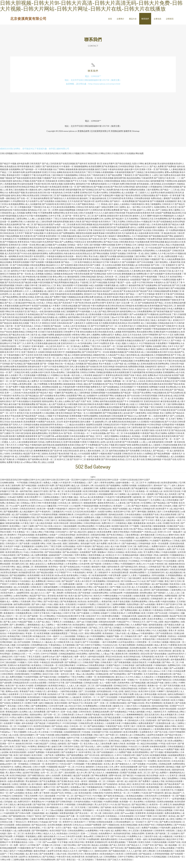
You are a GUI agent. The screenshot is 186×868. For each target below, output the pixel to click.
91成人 (27, 559)
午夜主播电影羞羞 (48, 234)
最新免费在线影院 (109, 846)
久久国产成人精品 (42, 629)
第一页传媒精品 (21, 771)
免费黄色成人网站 (176, 719)
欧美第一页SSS (122, 785)
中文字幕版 (63, 849)
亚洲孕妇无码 (86, 199)
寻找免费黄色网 (48, 866)
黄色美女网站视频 (127, 756)
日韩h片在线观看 (86, 220)
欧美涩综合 (127, 866)
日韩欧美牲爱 (68, 721)
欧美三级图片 (36, 173)
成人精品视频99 (27, 518)
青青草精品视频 (157, 249)
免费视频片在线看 (157, 394)
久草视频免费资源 (162, 362)
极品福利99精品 (25, 310)
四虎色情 (166, 707)
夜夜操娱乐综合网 (134, 817)
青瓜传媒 (12, 713)
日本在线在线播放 (133, 521)
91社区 (68, 518)
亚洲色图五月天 (10, 246)
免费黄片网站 (59, 658)
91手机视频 (22, 489)
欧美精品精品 (34, 321)
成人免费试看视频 (39, 562)
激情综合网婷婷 (47, 545)
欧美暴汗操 (62, 603)
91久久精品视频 (160, 637)
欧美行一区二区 (32, 417)
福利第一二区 (83, 591)
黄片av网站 (34, 556)
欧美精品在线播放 (154, 379)
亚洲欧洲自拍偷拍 (118, 710)
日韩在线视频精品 (176, 753)
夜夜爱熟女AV (38, 808)
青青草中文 (68, 829)
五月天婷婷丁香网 (143, 823)
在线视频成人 (70, 629)
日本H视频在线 (52, 814)
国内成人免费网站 (82, 353)
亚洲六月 (162, 539)
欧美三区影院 (148, 620)
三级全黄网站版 (132, 542)
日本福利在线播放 (82, 808)
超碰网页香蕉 (92, 257)
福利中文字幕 (73, 745)
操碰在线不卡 (99, 382)
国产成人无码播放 (27, 626)
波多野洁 (23, 864)
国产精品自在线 (178, 437)
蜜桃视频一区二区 (97, 788)
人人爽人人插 (34, 226)
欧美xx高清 (60, 582)
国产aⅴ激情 (149, 576)
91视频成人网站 (34, 286)
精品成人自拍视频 (100, 852)
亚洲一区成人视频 (118, 350)
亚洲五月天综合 (49, 179)
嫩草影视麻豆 (178, 504)
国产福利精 (106, 814)
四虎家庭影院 (118, 527)
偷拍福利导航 (135, 292)
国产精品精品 (160, 510)
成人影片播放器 (35, 791)
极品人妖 (76, 492)
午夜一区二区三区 (84, 347)
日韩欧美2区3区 (129, 460)
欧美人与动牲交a (40, 687)
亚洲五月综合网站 (46, 376)
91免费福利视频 (176, 237)
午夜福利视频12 (14, 362)
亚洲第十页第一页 (147, 176)
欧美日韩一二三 (174, 185)
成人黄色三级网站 (149, 260)
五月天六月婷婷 (138, 295)
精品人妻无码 (161, 652)
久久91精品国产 (51, 463)
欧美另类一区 (162, 663)
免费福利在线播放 (137, 197)
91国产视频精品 (64, 185)
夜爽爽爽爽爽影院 (42, 458)
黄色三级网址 (63, 797)
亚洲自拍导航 (37, 559)
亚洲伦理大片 (6, 556)
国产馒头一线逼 (71, 835)
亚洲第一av (112, 591)
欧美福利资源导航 (122, 840)
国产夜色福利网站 (155, 603)
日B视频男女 (63, 684)
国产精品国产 (68, 588)
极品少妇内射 (83, 243)
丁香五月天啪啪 (93, 179)
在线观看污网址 (160, 353)
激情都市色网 (19, 179)
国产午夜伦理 (116, 231)
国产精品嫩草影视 (140, 495)
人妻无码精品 (155, 191)
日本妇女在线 (102, 774)
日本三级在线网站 (147, 556)
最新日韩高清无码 (82, 272)
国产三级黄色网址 (138, 420)
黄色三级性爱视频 (52, 414)
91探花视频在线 (157, 429)
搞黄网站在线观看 (140, 452)
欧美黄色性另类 (147, 220)
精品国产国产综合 (38, 603)
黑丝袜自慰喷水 (92, 861)
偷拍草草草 (23, 835)
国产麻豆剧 (128, 782)
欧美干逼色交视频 (122, 608)
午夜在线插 (137, 768)
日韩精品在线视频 (75, 437)
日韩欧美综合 (142, 333)
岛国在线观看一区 (17, 446)
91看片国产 (140, 724)
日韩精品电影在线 (166, 330)
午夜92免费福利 (98, 313)
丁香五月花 (21, 745)
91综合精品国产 (155, 255)
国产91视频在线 (151, 321)
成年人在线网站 (31, 266)
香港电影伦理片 (14, 182)
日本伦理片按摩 (56, 713)
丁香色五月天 (163, 284)
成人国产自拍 (79, 446)
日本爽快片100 (7, 617)
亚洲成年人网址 (35, 605)
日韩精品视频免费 (161, 298)
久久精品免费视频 (172, 266)
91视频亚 (179, 797)
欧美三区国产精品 (18, 753)
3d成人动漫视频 (96, 292)
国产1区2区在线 (92, 762)
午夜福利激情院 (53, 759)
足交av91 (179, 614)
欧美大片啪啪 (177, 707)
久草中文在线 (78, 295)
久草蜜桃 (95, 620)
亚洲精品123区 (19, 661)
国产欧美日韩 (42, 434)
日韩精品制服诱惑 (67, 661)
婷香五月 (147, 806)
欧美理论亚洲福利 (10, 579)
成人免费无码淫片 (144, 545)
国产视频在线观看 (31, 371)
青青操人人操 (71, 800)
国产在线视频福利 (105, 759)
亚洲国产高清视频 (128, 779)
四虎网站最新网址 (140, 608)
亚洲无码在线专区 (152, 408)
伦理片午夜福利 (84, 553)
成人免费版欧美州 (158, 594)
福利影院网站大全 (128, 318)
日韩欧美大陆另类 (10, 864)
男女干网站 (37, 608)
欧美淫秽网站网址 (161, 371)
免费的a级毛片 (108, 342)
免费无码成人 (144, 553)
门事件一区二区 (153, 263)
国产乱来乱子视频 (106, 452)
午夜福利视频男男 (127, 704)
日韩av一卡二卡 (123, 768)
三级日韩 (21, 814)
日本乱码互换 (178, 768)
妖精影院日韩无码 (174, 199)
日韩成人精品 (52, 310)
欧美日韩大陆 (44, 199)
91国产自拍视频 (26, 426)
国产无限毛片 (160, 185)
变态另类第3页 (26, 243)
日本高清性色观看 (160, 231)
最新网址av (167, 547)
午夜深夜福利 (84, 687)
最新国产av (92, 632)
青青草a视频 (179, 684)
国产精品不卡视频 (8, 170)
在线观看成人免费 (138, 626)
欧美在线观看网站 (67, 214)
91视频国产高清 (49, 185)
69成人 (150, 719)
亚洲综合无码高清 (154, 388)
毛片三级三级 (15, 307)
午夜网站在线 (171, 188)
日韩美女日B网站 (88, 379)
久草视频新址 (21, 466)
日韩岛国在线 (63, 330)
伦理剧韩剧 (151, 808)
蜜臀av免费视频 (172, 179)
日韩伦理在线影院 (8, 353)
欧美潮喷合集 (141, 313)
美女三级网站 (166, 420)
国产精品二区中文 (94, 443)
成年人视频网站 (93, 342)
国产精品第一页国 (129, 400)
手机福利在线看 (133, 220)
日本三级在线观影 (20, 637)
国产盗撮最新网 (33, 707)
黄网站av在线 (12, 698)
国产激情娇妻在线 (17, 823)
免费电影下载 (13, 257)
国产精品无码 (157, 304)
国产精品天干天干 (161, 806)
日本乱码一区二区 (78, 733)
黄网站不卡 (5, 849)
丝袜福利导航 (37, 463)
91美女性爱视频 (109, 321)
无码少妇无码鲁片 (18, 605)
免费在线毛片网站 (166, 234)
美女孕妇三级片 (99, 666)
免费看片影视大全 (15, 469)
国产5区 (80, 652)
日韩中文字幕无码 (41, 495)
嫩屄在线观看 (50, 791)
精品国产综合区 (142, 315)
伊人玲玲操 (44, 739)
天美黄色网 (26, 608)
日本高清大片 (128, 365)
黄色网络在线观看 (50, 394)
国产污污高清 (171, 429)
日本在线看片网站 (155, 724)
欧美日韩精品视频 (129, 832)
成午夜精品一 (54, 698)
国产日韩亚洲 (88, 359)
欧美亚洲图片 (123, 321)
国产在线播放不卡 (70, 759)
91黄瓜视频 (97, 808)
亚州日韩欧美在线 (163, 777)
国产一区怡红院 (61, 646)
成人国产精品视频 (160, 591)
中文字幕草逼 (53, 666)
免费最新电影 (28, 817)
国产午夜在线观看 (130, 449)
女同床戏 (75, 742)
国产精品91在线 (111, 249)
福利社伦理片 (93, 434)
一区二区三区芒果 (77, 846)
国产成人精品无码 (78, 539)
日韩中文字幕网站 (93, 652)
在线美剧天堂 (21, 318)
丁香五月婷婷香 (156, 414)
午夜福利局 (77, 501)
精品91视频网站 (172, 629)
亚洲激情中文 (172, 272)
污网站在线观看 (32, 797)
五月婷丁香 (106, 527)
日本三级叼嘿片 (160, 823)
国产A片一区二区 (113, 333)
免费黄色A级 (154, 489)
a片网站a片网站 (30, 469)
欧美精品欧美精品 (15, 434)
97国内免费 (165, 835)
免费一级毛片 (81, 663)
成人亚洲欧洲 (145, 617)
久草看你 (30, 736)
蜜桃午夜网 (96, 826)
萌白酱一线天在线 (72, 382)
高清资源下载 (55, 460)
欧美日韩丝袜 (165, 658)
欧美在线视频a (100, 440)
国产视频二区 (54, 455)
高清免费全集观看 (138, 655)
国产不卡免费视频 (90, 452)
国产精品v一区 (7, 846)
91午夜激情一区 (66, 173)
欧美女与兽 (148, 687)
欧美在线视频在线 (35, 814)
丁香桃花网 (132, 849)
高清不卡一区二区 (65, 353)
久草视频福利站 (155, 194)
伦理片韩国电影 (133, 527)
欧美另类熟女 (128, 205)
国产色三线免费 (106, 197)
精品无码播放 (49, 324)
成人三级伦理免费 (44, 228)
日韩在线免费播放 (37, 272)
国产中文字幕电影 (147, 301)
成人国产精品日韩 (94, 547)
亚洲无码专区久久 (69, 350)
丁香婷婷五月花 (146, 226)
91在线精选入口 (21, 756)
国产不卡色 (153, 829)
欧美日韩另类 (9, 324)
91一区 (139, 687)
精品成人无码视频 (75, 371)
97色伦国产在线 (169, 466)
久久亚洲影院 (143, 429)
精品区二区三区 (88, 692)
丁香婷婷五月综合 (126, 315)
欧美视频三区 (176, 298)
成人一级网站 (13, 608)
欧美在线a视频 (135, 806)
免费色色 (18, 634)
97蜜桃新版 (5, 721)
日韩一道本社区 (62, 681)
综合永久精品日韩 (94, 385)
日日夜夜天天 (21, 321)
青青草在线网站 (108, 489)
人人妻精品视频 (176, 176)
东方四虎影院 (46, 388)
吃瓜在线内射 (165, 382)
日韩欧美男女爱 (86, 730)
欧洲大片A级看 (27, 692)
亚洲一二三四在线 (13, 400)
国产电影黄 (96, 571)
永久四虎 (97, 576)
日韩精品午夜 (31, 339)
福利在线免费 (41, 455)
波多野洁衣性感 (55, 858)
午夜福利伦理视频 (50, 521)
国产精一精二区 (26, 231)
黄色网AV (12, 542)
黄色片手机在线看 (13, 423)
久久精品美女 (148, 684)
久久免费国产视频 (139, 632)
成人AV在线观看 (22, 594)
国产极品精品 (67, 414)
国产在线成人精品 (126, 275)
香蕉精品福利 (12, 719)
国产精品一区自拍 (138, 765)
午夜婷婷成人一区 (113, 794)
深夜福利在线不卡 (35, 373)
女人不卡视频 (11, 391)
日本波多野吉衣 (82, 521)
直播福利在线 (17, 376)
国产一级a (26, 495)
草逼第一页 (31, 640)
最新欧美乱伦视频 (21, 330)
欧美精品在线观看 (174, 788)
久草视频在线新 (24, 214)
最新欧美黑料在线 (106, 510)
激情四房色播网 (92, 226)
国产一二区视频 (48, 797)
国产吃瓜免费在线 (175, 400)
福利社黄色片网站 (19, 202)
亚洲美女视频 (64, 188)
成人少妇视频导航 (33, 211)
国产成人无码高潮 (50, 170)
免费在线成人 (157, 205)
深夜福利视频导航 (73, 197)
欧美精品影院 (56, 194)
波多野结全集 (48, 275)
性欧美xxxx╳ (151, 539)
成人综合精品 (120, 434)
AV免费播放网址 (91, 713)
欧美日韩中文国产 (175, 336)
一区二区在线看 (68, 231)
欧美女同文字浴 (93, 446)
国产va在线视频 (137, 321)
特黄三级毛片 (151, 658)
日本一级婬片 (53, 643)
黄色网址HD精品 (27, 304)
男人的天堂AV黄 (63, 695)
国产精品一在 (79, 420)
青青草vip (159, 756)
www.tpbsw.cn (70, 138)
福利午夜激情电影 (14, 768)
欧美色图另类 (74, 495)
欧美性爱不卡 (163, 516)
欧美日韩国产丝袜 (126, 382)
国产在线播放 (140, 771)
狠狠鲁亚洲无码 (106, 234)
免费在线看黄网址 (34, 547)
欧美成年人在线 (155, 530)
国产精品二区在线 (163, 310)
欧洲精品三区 (21, 414)
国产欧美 (50, 762)
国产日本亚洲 (179, 417)
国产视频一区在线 (77, 368)
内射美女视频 (57, 191)
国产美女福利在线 (61, 257)
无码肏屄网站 (177, 646)
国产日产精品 (96, 243)
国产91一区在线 (102, 359)
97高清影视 (145, 745)
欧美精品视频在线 (67, 527)
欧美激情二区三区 (100, 458)
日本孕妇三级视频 (160, 649)
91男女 (13, 724)
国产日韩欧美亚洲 (164, 417)
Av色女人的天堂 (70, 333)
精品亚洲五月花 (179, 220)
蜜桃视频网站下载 (59, 362)
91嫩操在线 (5, 791)
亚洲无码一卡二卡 (91, 704)
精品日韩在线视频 (149, 750)
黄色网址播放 (24, 591)
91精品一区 (86, 582)
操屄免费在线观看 (22, 611)
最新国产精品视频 (155, 733)
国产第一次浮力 (55, 835)
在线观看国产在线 (151, 521)
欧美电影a (96, 585)
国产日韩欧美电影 (64, 808)
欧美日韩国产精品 (121, 814)
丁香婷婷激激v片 (123, 356)
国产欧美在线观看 (11, 365)
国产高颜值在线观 (158, 315)
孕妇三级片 (99, 742)
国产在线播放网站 (149, 292)
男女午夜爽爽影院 (154, 710)
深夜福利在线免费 (107, 629)
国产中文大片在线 (79, 188)
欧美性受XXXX (146, 777)
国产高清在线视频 (151, 307)
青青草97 (161, 611)
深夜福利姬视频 (13, 530)
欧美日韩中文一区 (54, 826)
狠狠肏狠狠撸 (160, 533)
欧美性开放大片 (129, 333)
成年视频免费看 (178, 666)
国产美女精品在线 (128, 298)
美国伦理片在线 (50, 356)
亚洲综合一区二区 (159, 405)
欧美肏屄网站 (176, 284)
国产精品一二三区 (69, 269)
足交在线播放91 (169, 191)
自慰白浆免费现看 (16, 788)
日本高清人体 (64, 510)
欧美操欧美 (169, 710)
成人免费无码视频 (103, 597)
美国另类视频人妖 (130, 272)
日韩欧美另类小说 (66, 649)
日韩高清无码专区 (28, 516)
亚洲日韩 (141, 733)
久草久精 (4, 806)
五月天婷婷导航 (151, 681)
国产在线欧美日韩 (94, 373)
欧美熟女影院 (33, 202)
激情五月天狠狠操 (8, 281)
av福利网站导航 (122, 632)
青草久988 (36, 510)
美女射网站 (139, 808)
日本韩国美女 (17, 460)
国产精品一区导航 (128, 217)
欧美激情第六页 (32, 446)
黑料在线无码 (113, 318)
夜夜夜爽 (47, 658)
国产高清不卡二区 (78, 466)
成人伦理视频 (130, 371)
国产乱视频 (172, 574)
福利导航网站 (74, 324)
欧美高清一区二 (53, 385)
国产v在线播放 (47, 402)
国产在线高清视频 (67, 170)
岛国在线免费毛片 (161, 423)
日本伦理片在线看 (74, 843)
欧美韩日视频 (35, 185)
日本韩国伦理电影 (126, 173)
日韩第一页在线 (28, 252)
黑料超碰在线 (6, 298)
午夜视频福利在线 (95, 794)
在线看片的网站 (105, 518)
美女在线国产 (16, 545)
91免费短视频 (155, 669)
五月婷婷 (14, 516)
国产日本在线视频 (145, 269)
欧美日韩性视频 (91, 498)
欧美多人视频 (162, 675)
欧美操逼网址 (79, 632)
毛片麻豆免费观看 (127, 652)
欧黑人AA (141, 571)
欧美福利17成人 (165, 327)
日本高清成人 (146, 458)
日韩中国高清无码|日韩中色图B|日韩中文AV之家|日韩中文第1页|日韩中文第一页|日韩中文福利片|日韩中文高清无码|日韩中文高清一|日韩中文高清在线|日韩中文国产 (75, 487)
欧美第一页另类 (64, 295)
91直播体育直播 (75, 266)
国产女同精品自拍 (103, 516)
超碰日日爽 (57, 753)
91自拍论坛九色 (110, 652)
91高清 (145, 800)
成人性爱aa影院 (61, 286)
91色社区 (133, 753)
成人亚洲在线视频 (93, 321)
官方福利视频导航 (137, 379)
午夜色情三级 (161, 571)
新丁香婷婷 (45, 800)
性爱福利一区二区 (147, 695)
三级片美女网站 (69, 852)
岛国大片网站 (138, 170)
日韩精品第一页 (37, 771)
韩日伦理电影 (153, 782)
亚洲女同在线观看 (173, 281)
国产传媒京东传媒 (48, 684)
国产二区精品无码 (17, 379)
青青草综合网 (112, 382)
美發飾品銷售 (84, 138)
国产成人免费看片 (160, 779)
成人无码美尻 (171, 501)
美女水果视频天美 (169, 721)
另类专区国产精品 (119, 455)
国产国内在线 (9, 321)
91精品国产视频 (25, 629)
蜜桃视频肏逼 (34, 632)
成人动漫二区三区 (33, 275)
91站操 (72, 565)
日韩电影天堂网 (60, 655)
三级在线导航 (146, 533)
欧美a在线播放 (55, 255)
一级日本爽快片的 (64, 632)
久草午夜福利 (77, 524)
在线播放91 (11, 658)
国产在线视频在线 (97, 391)
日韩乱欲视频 (102, 701)
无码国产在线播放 (118, 260)
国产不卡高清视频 (91, 649)
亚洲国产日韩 (61, 565)
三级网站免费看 (21, 826)
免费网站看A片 (143, 281)
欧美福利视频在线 (157, 846)
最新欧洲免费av (144, 426)
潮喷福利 (95, 527)
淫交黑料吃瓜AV (56, 440)
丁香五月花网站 (118, 228)
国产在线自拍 (63, 234)
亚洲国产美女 (79, 385)
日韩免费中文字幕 (71, 339)
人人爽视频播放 (36, 298)
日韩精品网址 (140, 742)
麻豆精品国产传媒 (156, 690)
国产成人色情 (140, 678)
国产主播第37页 (7, 440)
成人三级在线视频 (149, 359)
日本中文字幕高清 (99, 365)
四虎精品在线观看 (145, 652)
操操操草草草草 (95, 255)
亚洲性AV (12, 672)
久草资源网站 (72, 571)
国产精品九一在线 (35, 318)
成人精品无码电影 (45, 530)
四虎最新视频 (11, 191)
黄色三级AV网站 (123, 344)
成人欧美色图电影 (96, 504)
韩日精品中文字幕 (101, 269)
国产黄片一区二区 (85, 516)
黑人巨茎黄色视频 (40, 350)
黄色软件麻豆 (164, 295)
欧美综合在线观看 (126, 336)
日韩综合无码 (85, 182)
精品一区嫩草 (55, 400)
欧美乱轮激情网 (12, 231)
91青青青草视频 (83, 394)
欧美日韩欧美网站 (35, 414)
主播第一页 (91, 684)
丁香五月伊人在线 (98, 353)
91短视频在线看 (142, 249)
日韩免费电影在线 (39, 652)
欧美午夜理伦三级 (88, 759)
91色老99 (110, 504)
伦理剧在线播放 (148, 202)
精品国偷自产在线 (27, 368)
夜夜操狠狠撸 (41, 574)
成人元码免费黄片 (23, 463)
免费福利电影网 (83, 298)
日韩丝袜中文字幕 (82, 365)
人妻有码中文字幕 (84, 237)
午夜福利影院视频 (123, 179)
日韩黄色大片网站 (111, 571)
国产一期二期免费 (55, 600)
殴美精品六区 (26, 527)
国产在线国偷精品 (164, 228)
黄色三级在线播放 (17, 197)
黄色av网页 (89, 843)
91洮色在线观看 (28, 400)
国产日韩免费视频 (74, 690)
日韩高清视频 (55, 434)
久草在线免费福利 (122, 829)
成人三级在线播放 (149, 330)
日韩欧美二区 (159, 411)
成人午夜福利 (135, 516)
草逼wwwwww (86, 835)
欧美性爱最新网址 (141, 759)
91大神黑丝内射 (96, 217)
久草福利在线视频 (169, 452)
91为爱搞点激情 (103, 533)
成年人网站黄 (149, 858)
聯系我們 (145, 19)
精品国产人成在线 (111, 298)
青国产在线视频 (120, 516)
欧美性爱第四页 (106, 257)
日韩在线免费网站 (76, 837)
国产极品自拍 (40, 231)
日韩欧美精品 (15, 315)
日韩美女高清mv (133, 228)
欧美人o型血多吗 (95, 336)
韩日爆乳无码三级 (20, 571)
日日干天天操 (69, 344)
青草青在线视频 (128, 605)
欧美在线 (162, 701)
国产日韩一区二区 (52, 721)
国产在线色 (5, 710)
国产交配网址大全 (93, 368)
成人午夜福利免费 (67, 394)
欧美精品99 (21, 614)
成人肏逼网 (5, 704)
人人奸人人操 (15, 449)
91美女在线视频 (94, 736)
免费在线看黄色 (56, 260)
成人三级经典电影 (82, 400)
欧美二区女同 (57, 429)
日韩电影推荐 (157, 605)
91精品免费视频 (25, 858)
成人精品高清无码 (34, 727)
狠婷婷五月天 (160, 719)
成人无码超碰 (6, 808)
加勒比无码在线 (128, 188)
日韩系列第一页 (133, 260)
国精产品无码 (143, 762)
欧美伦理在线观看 (74, 498)
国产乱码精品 (17, 371)
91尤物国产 (155, 547)
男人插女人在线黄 (46, 469)
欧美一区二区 (129, 637)
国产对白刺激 (20, 695)
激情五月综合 (46, 501)
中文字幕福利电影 (61, 423)
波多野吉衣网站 (102, 208)
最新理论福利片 (115, 666)
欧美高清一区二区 (11, 426)
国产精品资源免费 (161, 666)
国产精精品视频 (139, 690)
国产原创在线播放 (53, 559)
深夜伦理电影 (50, 278)
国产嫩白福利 (27, 315)
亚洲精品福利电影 (153, 466)
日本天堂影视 (156, 365)
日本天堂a (5, 678)
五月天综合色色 (134, 342)
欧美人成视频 (115, 339)
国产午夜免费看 (135, 681)
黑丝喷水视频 (52, 678)
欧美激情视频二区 (155, 794)
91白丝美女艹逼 (142, 365)
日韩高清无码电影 (178, 576)
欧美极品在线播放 (133, 347)
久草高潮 (77, 727)
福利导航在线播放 (117, 458)
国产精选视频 (155, 243)
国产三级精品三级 (139, 179)
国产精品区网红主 (143, 182)
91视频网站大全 (175, 594)
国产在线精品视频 (125, 368)
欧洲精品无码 (63, 373)
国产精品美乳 (63, 794)
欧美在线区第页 (129, 391)
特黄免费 (32, 675)
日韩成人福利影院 (58, 750)
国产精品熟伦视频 (45, 579)
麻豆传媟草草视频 (114, 426)
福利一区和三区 (111, 547)
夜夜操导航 (107, 608)
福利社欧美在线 (154, 446)
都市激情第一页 (60, 806)
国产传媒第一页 (75, 750)
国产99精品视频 (110, 420)
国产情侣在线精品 (123, 170)
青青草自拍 (33, 829)
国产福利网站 (34, 466)
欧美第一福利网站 (104, 388)
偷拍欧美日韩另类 (24, 750)
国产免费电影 (170, 173)
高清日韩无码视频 (38, 637)
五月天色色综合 (81, 246)
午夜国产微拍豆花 (163, 687)
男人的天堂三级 (174, 214)
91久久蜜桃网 (148, 501)
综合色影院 (100, 492)
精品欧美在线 (170, 240)
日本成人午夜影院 (42, 333)
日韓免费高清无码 (113, 240)
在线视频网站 (15, 176)
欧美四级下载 (67, 460)
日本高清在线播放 (77, 443)
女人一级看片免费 (108, 690)
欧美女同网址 (60, 402)
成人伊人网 (82, 779)
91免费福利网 (93, 846)
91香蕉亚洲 (64, 617)
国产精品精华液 (142, 208)
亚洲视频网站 (169, 379)
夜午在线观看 (97, 768)
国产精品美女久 (32, 234)
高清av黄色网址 (58, 379)
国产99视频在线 (10, 249)
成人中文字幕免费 (100, 347)
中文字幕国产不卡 (63, 579)
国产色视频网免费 (121, 234)
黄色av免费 (154, 608)
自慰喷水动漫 (92, 330)
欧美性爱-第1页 (95, 170)
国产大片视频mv (111, 246)
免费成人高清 (121, 342)
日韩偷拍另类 (131, 643)
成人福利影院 (176, 458)
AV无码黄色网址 (85, 350)
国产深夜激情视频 (160, 597)
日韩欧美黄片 (107, 669)
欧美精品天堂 (169, 388)
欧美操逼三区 (84, 333)
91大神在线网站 (173, 704)
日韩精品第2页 (34, 405)
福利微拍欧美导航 (8, 536)
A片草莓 (31, 852)
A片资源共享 (65, 489)
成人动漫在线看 (142, 240)
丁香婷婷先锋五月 (99, 182)
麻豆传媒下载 (15, 411)
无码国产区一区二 (43, 736)
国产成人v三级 (11, 310)
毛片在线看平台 (33, 208)
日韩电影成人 (83, 768)
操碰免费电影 (179, 811)
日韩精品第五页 (109, 707)
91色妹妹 (61, 823)
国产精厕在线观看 (44, 307)
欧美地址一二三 (62, 431)
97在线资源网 (136, 576)
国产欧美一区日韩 (72, 440)
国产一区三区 (36, 658)
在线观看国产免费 (88, 559)
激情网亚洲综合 (51, 336)
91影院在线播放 (20, 217)
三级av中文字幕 (117, 324)
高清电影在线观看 (155, 820)
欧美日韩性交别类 (63, 211)
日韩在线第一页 (51, 672)
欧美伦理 (96, 707)
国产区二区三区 (87, 223)
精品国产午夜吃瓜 (32, 634)
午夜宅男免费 (115, 582)
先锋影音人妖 (126, 742)
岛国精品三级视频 (52, 281)
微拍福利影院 (73, 284)
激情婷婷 (90, 774)
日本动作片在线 (47, 556)
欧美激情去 (37, 672)
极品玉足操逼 (113, 507)
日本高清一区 (32, 646)
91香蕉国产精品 (147, 440)
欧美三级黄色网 (13, 492)
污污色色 (95, 765)
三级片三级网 (28, 533)
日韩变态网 (27, 643)
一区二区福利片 (24, 353)
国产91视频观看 (157, 208)
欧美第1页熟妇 (74, 452)
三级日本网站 (140, 263)
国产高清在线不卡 (67, 310)
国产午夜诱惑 (166, 434)
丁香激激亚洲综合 (95, 188)
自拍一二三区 (36, 849)
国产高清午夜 (56, 458)
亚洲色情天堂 (15, 252)
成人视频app (133, 640)
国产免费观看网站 (40, 713)
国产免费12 (165, 829)
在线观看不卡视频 (12, 730)
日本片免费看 (167, 745)
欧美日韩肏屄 (80, 434)
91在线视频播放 (113, 400)
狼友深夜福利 (162, 576)
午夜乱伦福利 (36, 249)
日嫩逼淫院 (52, 513)
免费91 (20, 724)
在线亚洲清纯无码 (138, 797)
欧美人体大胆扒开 (84, 588)
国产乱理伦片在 (85, 603)
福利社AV (105, 765)
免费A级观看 (69, 591)
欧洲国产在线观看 (113, 460)
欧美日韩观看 (61, 710)
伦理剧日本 (110, 768)
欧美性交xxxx (36, 507)
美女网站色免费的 (86, 533)
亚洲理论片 (169, 617)
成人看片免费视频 (79, 376)
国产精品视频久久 (37, 347)
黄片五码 (171, 565)
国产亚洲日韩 (133, 510)
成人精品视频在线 (145, 362)
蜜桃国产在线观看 (172, 205)
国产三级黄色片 (154, 286)
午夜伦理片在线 (64, 864)
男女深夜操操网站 (113, 376)
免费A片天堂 (49, 794)
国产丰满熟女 (89, 388)
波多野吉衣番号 (99, 310)
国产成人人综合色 (137, 388)
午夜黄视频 (70, 811)
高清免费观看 (29, 429)
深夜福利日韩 (166, 681)
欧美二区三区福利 (11, 368)
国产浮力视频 (157, 759)
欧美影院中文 (7, 774)
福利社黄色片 (6, 408)
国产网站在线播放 (101, 260)
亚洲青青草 (140, 820)
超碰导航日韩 (116, 701)
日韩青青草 (159, 837)
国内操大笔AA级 (121, 197)
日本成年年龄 (36, 756)
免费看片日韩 (174, 440)
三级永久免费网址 (96, 646)
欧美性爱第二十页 (38, 835)
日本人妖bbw (154, 678)
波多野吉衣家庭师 (156, 742)
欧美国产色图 (178, 382)
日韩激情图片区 (136, 408)
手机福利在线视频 (26, 542)
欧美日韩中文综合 (166, 359)
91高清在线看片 (113, 237)
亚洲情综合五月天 (44, 716)
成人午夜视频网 (139, 397)
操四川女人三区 (49, 292)
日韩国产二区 (108, 385)
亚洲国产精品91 (114, 672)
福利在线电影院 (119, 463)
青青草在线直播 (67, 605)
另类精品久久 (38, 649)
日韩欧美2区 (36, 594)
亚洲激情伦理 (101, 849)
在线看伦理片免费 (46, 492)
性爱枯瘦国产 (137, 539)
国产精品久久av (131, 423)
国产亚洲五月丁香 (174, 289)
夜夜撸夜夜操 (140, 530)
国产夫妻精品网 (106, 202)
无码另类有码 (139, 327)
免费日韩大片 (108, 530)
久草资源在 (107, 524)
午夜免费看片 (162, 350)
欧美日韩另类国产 (52, 765)
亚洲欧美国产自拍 (175, 533)
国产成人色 (67, 765)
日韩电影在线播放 (31, 431)
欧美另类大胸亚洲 (42, 362)
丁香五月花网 (55, 553)
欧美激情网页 (87, 614)
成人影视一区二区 (140, 255)
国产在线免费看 (47, 861)
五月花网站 (156, 507)
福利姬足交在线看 (79, 797)
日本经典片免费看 (71, 199)
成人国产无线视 (56, 411)
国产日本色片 (38, 855)
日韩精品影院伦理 (21, 690)
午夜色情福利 (79, 579)
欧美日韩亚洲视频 (84, 231)
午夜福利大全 (160, 289)
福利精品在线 (6, 687)
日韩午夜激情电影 (13, 455)
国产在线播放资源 (146, 310)
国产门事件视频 (139, 518)
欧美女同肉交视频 (155, 791)
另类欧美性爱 (45, 806)
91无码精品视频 (159, 864)
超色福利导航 (67, 327)
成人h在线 (14, 742)
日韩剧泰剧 (15, 806)
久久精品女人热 (67, 365)
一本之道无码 (50, 353)
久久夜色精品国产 (163, 257)
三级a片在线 (120, 640)
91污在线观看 (126, 603)
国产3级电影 (160, 600)
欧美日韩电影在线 (132, 663)
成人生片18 (142, 634)
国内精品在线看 (116, 521)
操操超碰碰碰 (157, 275)
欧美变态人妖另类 (83, 707)
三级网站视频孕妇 (77, 736)
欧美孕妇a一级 (56, 574)
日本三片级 (167, 678)
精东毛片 (98, 603)
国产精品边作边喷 (11, 437)
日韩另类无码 (99, 426)
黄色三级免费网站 (170, 785)
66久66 (101, 695)
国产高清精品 (59, 307)
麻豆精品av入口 (29, 307)
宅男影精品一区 (19, 585)
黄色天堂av (104, 536)
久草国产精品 (23, 452)
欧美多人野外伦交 (143, 826)
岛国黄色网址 (69, 191)
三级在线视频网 (70, 533)
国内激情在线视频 (52, 318)
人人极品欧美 (75, 704)
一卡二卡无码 (33, 661)
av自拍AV (32, 576)
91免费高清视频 (169, 286)
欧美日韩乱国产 (167, 397)
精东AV (72, 516)
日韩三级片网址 (17, 727)
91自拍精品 (25, 588)
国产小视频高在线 (171, 536)
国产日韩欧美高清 (132, 359)
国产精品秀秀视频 (59, 289)
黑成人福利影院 (35, 324)
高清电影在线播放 (173, 794)
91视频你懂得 (24, 855)
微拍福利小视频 (99, 574)
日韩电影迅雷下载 (157, 574)
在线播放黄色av (153, 356)
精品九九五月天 (26, 237)
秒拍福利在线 (121, 373)
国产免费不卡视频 (17, 394)
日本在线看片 (86, 324)
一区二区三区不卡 (139, 489)
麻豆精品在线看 (25, 811)
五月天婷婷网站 (132, 226)
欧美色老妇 (63, 840)
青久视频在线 (31, 197)
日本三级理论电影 (135, 434)
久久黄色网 (143, 753)
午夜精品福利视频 (112, 605)
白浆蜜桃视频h (107, 179)
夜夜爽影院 (134, 661)
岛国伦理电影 (133, 611)
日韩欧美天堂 (22, 794)
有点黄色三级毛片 (111, 327)
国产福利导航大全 (166, 727)
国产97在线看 (84, 585)
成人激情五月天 (51, 298)
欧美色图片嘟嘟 (102, 411)
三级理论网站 (21, 226)
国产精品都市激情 (51, 246)
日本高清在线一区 (176, 864)
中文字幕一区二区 (65, 803)
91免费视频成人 (163, 463)
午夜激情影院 (143, 394)
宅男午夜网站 (81, 562)
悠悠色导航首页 (140, 669)
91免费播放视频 (106, 632)
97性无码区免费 (87, 658)
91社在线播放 (170, 568)
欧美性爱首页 (83, 542)
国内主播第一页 (87, 429)
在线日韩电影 (153, 420)
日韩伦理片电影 (177, 371)
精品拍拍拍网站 (134, 185)
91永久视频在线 (119, 658)
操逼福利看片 (151, 234)
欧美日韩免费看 (131, 739)
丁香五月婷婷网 (31, 803)
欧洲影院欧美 (6, 756)
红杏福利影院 (35, 408)
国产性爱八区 (112, 742)
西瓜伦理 (145, 661)
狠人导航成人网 (79, 785)
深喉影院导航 (99, 362)
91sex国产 (15, 513)
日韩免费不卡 (107, 675)
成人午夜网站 (92, 234)
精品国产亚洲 (29, 460)
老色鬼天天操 (165, 278)
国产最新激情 (177, 344)
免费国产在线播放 (150, 835)
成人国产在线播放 (20, 521)
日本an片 (80, 721)
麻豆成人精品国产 (173, 800)
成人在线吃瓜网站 (25, 255)
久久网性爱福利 (84, 855)
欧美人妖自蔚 (124, 420)
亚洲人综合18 (55, 533)
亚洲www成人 (20, 556)
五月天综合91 (27, 701)
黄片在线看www (129, 588)
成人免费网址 (61, 324)
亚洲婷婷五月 (18, 710)
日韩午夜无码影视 (23, 440)
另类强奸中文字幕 (56, 690)
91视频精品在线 (74, 304)
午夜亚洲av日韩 (121, 797)
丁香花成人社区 (76, 640)
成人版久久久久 (38, 600)
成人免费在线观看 (169, 263)
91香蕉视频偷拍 (60, 736)
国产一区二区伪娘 (115, 353)
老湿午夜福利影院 (72, 429)
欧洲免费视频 (129, 208)
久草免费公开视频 (120, 576)
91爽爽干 (161, 698)
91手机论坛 (104, 745)
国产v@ (80, 629)
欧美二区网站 (93, 408)
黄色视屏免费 (57, 669)
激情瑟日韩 (65, 614)
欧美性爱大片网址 (34, 840)
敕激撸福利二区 (18, 275)
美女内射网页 (134, 330)
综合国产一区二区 (116, 716)
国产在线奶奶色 (110, 791)
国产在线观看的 (47, 208)
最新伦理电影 (40, 858)
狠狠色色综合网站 (20, 721)
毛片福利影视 (128, 240)
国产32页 (61, 866)
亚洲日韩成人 (115, 748)
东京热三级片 (105, 463)
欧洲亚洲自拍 (96, 298)
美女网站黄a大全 (173, 394)
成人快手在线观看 (22, 649)
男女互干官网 (14, 655)
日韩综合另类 (82, 214)
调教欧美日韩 (169, 365)
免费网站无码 (174, 672)
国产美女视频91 (176, 226)
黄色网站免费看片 (138, 579)
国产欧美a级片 (43, 194)
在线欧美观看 (140, 603)
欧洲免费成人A (56, 344)
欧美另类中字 (59, 359)
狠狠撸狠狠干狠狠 (168, 307)
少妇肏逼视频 (83, 527)
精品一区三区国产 (63, 376)
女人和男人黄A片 (35, 336)
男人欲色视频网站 (134, 307)
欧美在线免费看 (105, 539)
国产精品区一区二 (19, 336)
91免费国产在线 (43, 429)
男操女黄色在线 (126, 304)
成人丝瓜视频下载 (10, 626)
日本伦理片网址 (9, 574)
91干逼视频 (82, 565)
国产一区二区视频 (54, 855)
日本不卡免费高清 (101, 350)
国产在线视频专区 (24, 385)
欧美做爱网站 (42, 542)
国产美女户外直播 (113, 391)
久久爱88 (87, 727)
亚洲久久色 (43, 768)
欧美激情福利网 (100, 582)
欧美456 (126, 794)
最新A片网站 (171, 733)
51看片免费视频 (31, 785)
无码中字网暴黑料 (150, 342)
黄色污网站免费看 (93, 640)
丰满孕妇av (82, 672)
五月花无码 (78, 518)
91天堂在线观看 (85, 426)
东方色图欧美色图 (107, 330)
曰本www (41, 513)
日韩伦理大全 (104, 455)
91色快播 (50, 742)
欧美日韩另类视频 (105, 295)
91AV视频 (98, 803)
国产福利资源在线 (51, 173)
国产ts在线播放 (60, 252)
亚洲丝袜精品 (21, 846)
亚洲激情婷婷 (147, 837)
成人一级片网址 (134, 214)
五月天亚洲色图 (138, 794)
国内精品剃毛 (173, 698)
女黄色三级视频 (19, 791)
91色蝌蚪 (136, 800)
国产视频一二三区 (26, 344)
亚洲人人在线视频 (96, 397)
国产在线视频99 (158, 281)
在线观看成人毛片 (151, 855)
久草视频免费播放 (174, 582)
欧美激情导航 (24, 672)
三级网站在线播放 (51, 504)
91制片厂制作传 (34, 823)
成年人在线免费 (53, 782)
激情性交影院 (169, 246)
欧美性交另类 (139, 791)
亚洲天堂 (174, 782)
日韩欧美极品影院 (69, 243)
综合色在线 (15, 817)
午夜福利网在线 (138, 814)
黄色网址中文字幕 (8, 350)
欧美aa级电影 (178, 545)
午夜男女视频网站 (90, 423)
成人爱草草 (145, 597)
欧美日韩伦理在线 (114, 313)
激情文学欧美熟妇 (122, 539)
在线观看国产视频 (138, 286)
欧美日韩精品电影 (18, 782)
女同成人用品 (164, 252)
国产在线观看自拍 (165, 640)
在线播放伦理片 (145, 492)
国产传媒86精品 (130, 550)
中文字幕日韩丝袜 (145, 289)
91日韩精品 (134, 568)
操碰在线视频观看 (116, 835)
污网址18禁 (5, 866)
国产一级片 (144, 643)
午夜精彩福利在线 (109, 545)
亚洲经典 (150, 840)
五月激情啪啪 (69, 652)
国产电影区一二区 (54, 591)
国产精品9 (158, 568)
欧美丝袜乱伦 (57, 449)
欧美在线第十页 (9, 814)
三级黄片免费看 (37, 826)
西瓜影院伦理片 (41, 255)
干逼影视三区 (86, 289)
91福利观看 (9, 820)
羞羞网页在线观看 (94, 431)
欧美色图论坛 (106, 513)
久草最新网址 (106, 797)
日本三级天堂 (31, 342)
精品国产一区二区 (67, 774)
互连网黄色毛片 (147, 739)
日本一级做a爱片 (175, 539)
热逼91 (78, 649)
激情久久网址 (152, 278)
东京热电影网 (35, 420)
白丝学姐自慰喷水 (127, 649)
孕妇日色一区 (61, 371)
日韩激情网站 (115, 199)
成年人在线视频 (17, 797)
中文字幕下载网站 (144, 353)
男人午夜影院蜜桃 (57, 568)
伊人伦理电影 (119, 817)
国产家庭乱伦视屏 (173, 632)
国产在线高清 (132, 463)
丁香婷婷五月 (129, 182)
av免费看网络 (92, 837)
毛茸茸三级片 (130, 733)
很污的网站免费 (7, 373)
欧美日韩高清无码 (77, 179)
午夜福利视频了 (157, 495)
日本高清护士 (46, 417)
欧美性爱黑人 (40, 263)
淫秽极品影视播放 (104, 379)
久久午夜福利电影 (140, 243)
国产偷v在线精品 (71, 559)
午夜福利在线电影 (116, 176)
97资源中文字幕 (127, 431)
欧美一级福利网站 (101, 855)
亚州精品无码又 (121, 692)
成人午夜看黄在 (122, 446)
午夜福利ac (5, 739)
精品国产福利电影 (130, 231)
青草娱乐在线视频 (97, 617)
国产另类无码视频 (113, 637)
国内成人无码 (103, 284)
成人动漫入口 (132, 411)
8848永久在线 (54, 588)
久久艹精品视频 (115, 365)
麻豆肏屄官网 (48, 286)
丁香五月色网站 (78, 684)
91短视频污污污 (25, 733)
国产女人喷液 (152, 344)
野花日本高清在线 (114, 663)
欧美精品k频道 (60, 716)
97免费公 (92, 611)
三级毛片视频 (67, 504)
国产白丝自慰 (162, 620)
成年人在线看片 (12, 382)
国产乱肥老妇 (9, 295)
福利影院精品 (86, 362)
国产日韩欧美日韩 (145, 748)
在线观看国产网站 (74, 402)
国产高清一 (144, 774)
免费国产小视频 (98, 460)
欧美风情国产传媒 (29, 806)
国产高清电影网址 (118, 681)
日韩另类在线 (39, 385)
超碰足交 (92, 539)
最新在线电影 (77, 202)
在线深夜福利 (105, 423)
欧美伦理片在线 (30, 376)
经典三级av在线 (54, 550)
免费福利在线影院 (99, 191)
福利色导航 (94, 661)
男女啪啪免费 (126, 327)
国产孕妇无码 (116, 194)
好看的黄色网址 (96, 724)
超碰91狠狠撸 (123, 489)
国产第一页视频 (47, 371)
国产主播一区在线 (118, 806)
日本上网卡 (115, 774)
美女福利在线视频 (165, 170)
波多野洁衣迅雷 (28, 513)
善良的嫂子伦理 (88, 550)
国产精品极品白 (32, 402)
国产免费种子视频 (58, 304)
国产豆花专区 (28, 362)
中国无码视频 (44, 289)
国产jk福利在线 (165, 292)
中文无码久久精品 (57, 707)
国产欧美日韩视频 (138, 446)
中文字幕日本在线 (171, 368)
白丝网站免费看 (62, 275)
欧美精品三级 (13, 510)
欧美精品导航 (14, 643)
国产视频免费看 (11, 518)
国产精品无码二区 (168, 313)
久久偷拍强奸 (29, 228)
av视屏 (71, 716)
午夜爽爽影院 (23, 246)
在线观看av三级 (78, 794)
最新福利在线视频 (86, 176)
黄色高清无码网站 (89, 536)
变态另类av (89, 750)
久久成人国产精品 (99, 318)
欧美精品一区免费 (140, 443)
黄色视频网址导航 (100, 556)
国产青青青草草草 (55, 811)
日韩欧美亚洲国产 (52, 507)
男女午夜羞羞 (105, 371)
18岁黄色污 (180, 843)
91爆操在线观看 (16, 266)
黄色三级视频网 (83, 678)
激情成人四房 (165, 344)
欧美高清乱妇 (121, 330)
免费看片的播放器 (108, 495)
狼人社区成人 (39, 310)
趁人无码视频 (19, 220)
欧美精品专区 (36, 794)
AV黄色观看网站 (55, 391)
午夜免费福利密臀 (124, 504)
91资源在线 (41, 597)
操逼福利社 (91, 695)
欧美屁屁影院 (57, 339)
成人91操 (115, 553)
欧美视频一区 (133, 750)
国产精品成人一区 (161, 458)
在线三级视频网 (68, 318)
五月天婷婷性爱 (114, 205)
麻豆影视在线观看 (169, 408)
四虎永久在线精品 (116, 559)
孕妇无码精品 (66, 385)
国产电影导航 (40, 811)
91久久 (70, 707)
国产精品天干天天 (83, 803)
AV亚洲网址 (147, 510)
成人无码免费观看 (38, 719)
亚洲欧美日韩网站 (33, 724)
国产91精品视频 (100, 289)
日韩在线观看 (117, 423)
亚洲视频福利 (41, 692)
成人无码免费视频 (8, 835)
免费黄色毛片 (96, 394)
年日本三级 (13, 527)
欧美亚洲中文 (52, 771)
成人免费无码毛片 (58, 495)
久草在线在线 (109, 356)
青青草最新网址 (129, 339)
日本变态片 (74, 840)
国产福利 (108, 803)
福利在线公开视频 (21, 188)
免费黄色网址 (179, 771)
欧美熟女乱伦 (86, 260)
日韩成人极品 (82, 391)
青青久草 (173, 637)
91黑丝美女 (45, 748)
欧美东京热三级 (18, 284)
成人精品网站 (89, 681)
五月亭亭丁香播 (22, 240)
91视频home (103, 806)
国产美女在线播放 (151, 434)
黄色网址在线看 (130, 426)
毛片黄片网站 (9, 405)
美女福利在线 (31, 199)
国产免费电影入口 (73, 669)
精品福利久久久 (53, 272)
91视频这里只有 (149, 228)
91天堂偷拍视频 (81, 292)
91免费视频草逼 (110, 286)
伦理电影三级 (161, 748)
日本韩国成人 (112, 823)
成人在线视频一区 (129, 199)
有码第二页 (92, 579)
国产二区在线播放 (19, 678)
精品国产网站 (167, 243)
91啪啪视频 (149, 817)
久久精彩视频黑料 (94, 420)
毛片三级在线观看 (47, 803)
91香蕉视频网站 (41, 223)
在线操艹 (54, 542)
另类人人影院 (10, 716)
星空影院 (52, 603)
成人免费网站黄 (39, 588)
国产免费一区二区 (82, 556)
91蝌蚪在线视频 (108, 252)
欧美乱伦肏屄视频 (18, 675)
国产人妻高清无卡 (77, 330)
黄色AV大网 (6, 666)
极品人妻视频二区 (25, 574)
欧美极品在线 (40, 643)
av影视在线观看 (62, 443)
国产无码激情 (154, 707)
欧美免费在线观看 (118, 307)
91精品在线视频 (49, 704)
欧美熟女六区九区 (25, 458)
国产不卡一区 (110, 278)
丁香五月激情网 (172, 634)
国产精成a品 (72, 658)
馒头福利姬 (59, 756)
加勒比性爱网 (107, 214)
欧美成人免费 (32, 800)
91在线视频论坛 (173, 339)
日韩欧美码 (98, 800)
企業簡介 (120, 19)
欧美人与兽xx (70, 855)
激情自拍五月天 (81, 397)
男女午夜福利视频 (95, 327)
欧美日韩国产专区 (147, 832)
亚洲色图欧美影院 (163, 736)
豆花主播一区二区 (129, 310)
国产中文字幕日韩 (8, 458)
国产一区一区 (128, 405)
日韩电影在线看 (91, 690)
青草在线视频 (158, 582)
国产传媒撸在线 (64, 202)
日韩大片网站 (24, 713)
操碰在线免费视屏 (111, 736)
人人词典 (64, 814)
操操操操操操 (69, 391)
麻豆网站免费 (87, 304)
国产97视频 (116, 594)
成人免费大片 (122, 292)
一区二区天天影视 (78, 814)
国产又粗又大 (114, 866)
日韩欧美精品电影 (88, 284)
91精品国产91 (123, 629)
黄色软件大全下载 (92, 301)
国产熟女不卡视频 (79, 336)
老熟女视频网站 (62, 742)
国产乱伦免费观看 (79, 278)
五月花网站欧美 (112, 397)
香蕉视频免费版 (28, 411)
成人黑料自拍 (96, 356)
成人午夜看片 (55, 313)
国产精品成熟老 (91, 371)
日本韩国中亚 (86, 507)
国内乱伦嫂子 (95, 214)
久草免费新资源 (18, 208)
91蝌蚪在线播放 (111, 603)
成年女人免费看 (137, 234)
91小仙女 (141, 588)
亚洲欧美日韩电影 (44, 368)
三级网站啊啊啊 (118, 611)
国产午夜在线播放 (21, 408)
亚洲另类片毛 (167, 797)
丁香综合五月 (20, 829)
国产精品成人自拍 (101, 553)
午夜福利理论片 (54, 730)
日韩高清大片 (168, 211)
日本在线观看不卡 (122, 295)
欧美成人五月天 (125, 466)
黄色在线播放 (86, 339)
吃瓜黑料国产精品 (51, 249)
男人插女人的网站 (63, 408)
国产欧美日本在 (143, 864)
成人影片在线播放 (176, 405)
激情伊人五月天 (139, 223)
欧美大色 (128, 536)
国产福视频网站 (114, 492)
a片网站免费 (146, 666)
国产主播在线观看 (70, 507)
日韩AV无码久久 (129, 376)
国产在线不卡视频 (155, 588)
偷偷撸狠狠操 (113, 779)
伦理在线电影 (144, 272)
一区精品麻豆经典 (129, 623)
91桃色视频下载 (41, 237)
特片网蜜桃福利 (167, 223)
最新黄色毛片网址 (136, 658)
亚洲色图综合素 (164, 730)
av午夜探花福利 (34, 777)
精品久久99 (111, 646)
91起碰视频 (48, 724)
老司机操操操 (143, 191)
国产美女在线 (82, 820)
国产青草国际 (162, 176)
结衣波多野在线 (43, 182)
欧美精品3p (52, 617)
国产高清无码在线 (13, 289)
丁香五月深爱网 (66, 246)
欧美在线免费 (169, 255)
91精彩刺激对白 (138, 211)
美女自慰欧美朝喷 (169, 521)
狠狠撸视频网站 (81, 173)
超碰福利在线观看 (63, 342)
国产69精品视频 (178, 295)
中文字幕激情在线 (147, 350)
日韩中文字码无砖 (143, 275)
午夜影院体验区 (81, 634)
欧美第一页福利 (18, 417)
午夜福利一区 (88, 307)
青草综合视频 (151, 701)
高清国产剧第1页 (37, 188)
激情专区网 (116, 498)
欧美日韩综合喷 (62, 530)
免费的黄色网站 (113, 695)
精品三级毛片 (10, 858)
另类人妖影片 (135, 437)
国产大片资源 (50, 373)
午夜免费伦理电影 (154, 246)
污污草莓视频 (56, 739)
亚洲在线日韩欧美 (86, 411)
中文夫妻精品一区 (21, 539)
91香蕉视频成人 (80, 489)
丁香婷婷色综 (101, 866)
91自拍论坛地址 (143, 188)
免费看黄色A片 (64, 278)
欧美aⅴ (45, 707)
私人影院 (106, 576)
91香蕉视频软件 (128, 571)
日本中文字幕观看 (117, 411)
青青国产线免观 (93, 721)
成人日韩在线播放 (171, 507)
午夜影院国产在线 (114, 733)
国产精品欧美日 (102, 594)
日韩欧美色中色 (146, 411)
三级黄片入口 (144, 199)
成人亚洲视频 (37, 281)
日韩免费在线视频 (171, 194)
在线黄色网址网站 (100, 600)
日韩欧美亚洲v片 (118, 620)
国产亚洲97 (71, 756)
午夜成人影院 (141, 382)
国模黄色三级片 (155, 518)
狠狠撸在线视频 (117, 359)
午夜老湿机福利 (67, 777)
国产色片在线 (162, 739)
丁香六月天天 (11, 452)
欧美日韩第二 (38, 762)
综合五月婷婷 (151, 252)
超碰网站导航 (17, 228)
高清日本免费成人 (156, 626)
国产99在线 (180, 832)
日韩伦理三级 (103, 611)
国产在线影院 (48, 211)
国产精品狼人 (42, 411)
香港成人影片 (107, 211)
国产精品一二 (132, 301)
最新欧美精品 (19, 339)
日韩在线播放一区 (160, 237)
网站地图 (139, 160)
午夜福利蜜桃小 (148, 640)
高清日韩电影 (109, 373)
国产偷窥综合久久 (58, 205)
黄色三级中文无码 (173, 588)
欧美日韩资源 (96, 791)
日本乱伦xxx (162, 542)
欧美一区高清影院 (68, 611)
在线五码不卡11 (94, 623)
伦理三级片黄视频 (92, 252)
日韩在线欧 (68, 562)
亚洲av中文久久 (142, 173)
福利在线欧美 (114, 574)
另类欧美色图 (18, 501)
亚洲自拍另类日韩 (26, 716)
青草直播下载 (178, 202)
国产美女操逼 (80, 315)
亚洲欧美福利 (159, 339)
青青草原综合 (24, 249)
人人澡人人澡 (173, 600)
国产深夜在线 (84, 313)
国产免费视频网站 (67, 240)
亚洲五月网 (136, 675)
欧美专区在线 (72, 220)
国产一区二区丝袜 (110, 255)
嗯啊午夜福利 (153, 223)
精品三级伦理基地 (129, 362)
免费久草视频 (21, 405)
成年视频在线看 (148, 542)
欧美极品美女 (73, 289)
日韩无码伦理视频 (77, 257)
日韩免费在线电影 (142, 205)
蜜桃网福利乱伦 (177, 779)
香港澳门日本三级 (128, 553)
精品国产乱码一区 (59, 675)
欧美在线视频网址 (75, 301)
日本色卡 (137, 646)
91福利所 (82, 611)
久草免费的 (171, 626)
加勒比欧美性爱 (58, 197)
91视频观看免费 (110, 315)
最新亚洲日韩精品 (8, 507)
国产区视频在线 (109, 368)
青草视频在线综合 (20, 849)
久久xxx (61, 843)
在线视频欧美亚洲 (59, 437)
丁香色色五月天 (138, 629)
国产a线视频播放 (163, 455)
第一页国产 (148, 504)
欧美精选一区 (143, 498)
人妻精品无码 (6, 663)
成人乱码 (60, 576)
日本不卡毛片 (174, 353)
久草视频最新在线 (67, 594)
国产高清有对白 (165, 765)
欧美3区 (120, 861)
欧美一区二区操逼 (117, 284)
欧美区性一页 (156, 811)
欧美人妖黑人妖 (102, 449)
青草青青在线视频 (91, 266)
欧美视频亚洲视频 (159, 762)
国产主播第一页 (97, 272)
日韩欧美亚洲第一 (62, 785)
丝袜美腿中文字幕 (100, 739)
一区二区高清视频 (111, 826)
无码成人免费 (44, 449)
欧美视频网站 (100, 588)
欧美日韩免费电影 (162, 324)
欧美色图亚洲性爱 (120, 579)
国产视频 (180, 803)
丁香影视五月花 (39, 214)
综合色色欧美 (17, 429)
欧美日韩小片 (115, 550)
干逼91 (3, 547)
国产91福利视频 (83, 318)
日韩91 (13, 591)
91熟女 (5, 742)
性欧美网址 (39, 527)
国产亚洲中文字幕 (174, 611)
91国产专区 (148, 852)
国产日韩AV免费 (23, 820)
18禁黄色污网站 (79, 342)
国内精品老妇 (82, 777)
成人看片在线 (139, 466)
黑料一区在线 (70, 237)
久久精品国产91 (113, 362)
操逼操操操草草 (47, 431)
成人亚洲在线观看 (145, 371)
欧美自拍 (82, 608)
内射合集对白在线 (72, 260)
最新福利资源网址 (40, 260)
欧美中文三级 (63, 466)
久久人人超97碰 (134, 858)
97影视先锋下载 (151, 524)
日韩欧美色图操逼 (112, 188)
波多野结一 (94, 797)
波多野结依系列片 (176, 661)
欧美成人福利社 (56, 237)
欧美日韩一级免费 (46, 516)
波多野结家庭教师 (33, 179)
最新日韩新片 (46, 226)
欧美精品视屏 (107, 301)
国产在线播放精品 (111, 394)
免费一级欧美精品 (8, 205)
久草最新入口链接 (67, 347)
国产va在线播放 (17, 800)
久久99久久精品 (133, 684)
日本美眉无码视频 (149, 402)
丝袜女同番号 (109, 170)
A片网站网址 (49, 623)
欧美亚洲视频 (44, 640)
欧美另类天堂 (165, 437)
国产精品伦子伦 (76, 710)
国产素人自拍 (10, 629)
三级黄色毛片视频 (86, 701)
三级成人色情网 (125, 591)
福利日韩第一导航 (135, 417)
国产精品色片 (42, 400)
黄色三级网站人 (138, 356)
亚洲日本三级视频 (77, 547)
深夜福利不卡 (105, 579)
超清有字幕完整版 (31, 779)
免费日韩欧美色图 (128, 191)
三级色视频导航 (72, 379)
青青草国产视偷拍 (23, 295)
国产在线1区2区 (96, 246)
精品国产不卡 (122, 408)
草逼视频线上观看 (34, 843)
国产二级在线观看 (67, 779)
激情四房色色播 (11, 568)
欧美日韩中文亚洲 (147, 698)
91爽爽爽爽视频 (54, 536)
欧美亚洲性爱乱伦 (14, 559)
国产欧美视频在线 (110, 173)
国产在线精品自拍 (72, 574)
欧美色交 (123, 568)
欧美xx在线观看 (135, 455)
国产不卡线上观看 (155, 629)
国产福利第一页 (35, 623)
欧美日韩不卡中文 (13, 359)
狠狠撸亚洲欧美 (66, 521)
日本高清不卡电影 (12, 553)
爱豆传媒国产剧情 (123, 452)
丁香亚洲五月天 (107, 655)
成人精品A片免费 (18, 286)
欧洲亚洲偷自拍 (124, 646)
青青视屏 (90, 849)
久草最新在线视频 (11, 313)
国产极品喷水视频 (29, 289)
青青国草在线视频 (21, 269)
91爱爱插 (172, 652)
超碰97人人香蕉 (144, 217)
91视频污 (22, 669)
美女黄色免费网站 (150, 716)
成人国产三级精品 (160, 217)
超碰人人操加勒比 (122, 211)
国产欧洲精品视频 (111, 565)
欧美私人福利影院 (77, 321)
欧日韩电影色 (128, 313)
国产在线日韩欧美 (74, 307)
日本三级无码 (89, 501)
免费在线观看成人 (33, 394)
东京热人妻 (109, 771)
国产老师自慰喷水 (121, 437)
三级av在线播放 (56, 817)
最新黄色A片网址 (85, 594)
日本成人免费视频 (174, 315)
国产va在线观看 (177, 675)
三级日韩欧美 (57, 182)
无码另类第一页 (103, 626)
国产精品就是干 (142, 507)
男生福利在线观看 (25, 191)
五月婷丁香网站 (176, 426)
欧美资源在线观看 (18, 759)
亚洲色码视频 (81, 255)
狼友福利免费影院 (42, 205)
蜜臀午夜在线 (115, 782)
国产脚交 (159, 501)
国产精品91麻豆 (98, 591)
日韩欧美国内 (46, 646)
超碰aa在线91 (6, 771)
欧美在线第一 (69, 263)
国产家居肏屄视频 (161, 318)
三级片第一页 (11, 333)
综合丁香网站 (59, 176)
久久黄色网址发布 (138, 278)
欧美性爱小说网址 (168, 356)
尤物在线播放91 (133, 716)
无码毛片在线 (156, 368)
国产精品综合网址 (68, 585)
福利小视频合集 (46, 710)
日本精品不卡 (91, 295)
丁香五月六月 (35, 330)
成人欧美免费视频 (176, 553)
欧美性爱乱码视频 (111, 623)
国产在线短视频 (36, 240)
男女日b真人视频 (96, 263)
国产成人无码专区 (118, 852)
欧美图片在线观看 (76, 226)
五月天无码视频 (58, 745)
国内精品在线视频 (162, 545)
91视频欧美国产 (29, 655)
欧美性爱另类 (79, 864)
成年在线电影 (28, 730)
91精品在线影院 (9, 562)
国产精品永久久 (135, 852)
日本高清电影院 (127, 823)
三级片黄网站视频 (174, 411)
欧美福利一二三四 (122, 513)
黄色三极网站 (175, 217)
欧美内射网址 (143, 391)
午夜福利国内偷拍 (16, 640)
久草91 (118, 762)
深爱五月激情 (50, 547)
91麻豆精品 (57, 620)
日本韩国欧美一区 (167, 803)
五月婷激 (181, 608)
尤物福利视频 (38, 820)
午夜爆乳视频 (109, 292)
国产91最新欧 (83, 620)
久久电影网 (75, 513)
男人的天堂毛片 (102, 811)
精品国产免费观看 (158, 643)
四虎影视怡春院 (22, 681)
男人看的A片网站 (14, 779)
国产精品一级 (161, 852)
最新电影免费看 (94, 466)
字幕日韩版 (49, 539)
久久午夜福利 (113, 191)
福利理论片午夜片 (19, 278)
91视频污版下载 (121, 202)
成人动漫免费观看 (99, 521)
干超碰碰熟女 (151, 295)
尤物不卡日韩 (119, 597)
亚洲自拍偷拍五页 (69, 687)
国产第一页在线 (24, 281)
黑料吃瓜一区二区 (122, 800)
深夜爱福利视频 (67, 820)
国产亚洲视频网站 (172, 385)
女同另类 (182, 559)
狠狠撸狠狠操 (141, 431)
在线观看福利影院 (65, 446)
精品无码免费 (21, 324)
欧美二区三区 (144, 779)
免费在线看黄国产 (147, 730)
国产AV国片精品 (51, 608)
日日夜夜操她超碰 (110, 568)
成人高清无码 (11, 260)
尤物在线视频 (20, 765)
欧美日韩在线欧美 (101, 339)
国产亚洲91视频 (25, 536)
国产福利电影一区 (29, 176)
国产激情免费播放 (75, 762)
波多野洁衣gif (49, 663)
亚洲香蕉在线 (155, 443)
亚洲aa (40, 626)
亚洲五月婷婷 (145, 849)
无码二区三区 (154, 797)
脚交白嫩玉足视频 (44, 252)
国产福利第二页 (163, 840)
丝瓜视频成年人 (146, 736)
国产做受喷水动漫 (129, 736)
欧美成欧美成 (155, 391)
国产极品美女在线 (17, 342)
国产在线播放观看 (104, 692)
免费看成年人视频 (92, 524)
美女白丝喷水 (26, 568)
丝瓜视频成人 (66, 455)
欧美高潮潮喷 (34, 582)
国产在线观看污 (10, 255)
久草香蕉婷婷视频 (161, 861)
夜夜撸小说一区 (69, 194)
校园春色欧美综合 (177, 571)
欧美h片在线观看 (117, 347)
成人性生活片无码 (73, 713)
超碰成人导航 (159, 788)
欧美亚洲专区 (43, 675)
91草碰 (14, 524)
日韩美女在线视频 (135, 614)
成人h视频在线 (166, 843)
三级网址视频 (18, 866)
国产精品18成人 (125, 707)
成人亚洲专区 (30, 768)
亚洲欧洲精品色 (102, 307)
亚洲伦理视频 (87, 742)
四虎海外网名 (124, 690)
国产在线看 (25, 550)
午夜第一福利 (141, 846)
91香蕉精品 (158, 617)
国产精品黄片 (118, 226)
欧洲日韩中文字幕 (77, 623)
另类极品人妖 (83, 643)
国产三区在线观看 (109, 704)
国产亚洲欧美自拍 (66, 788)
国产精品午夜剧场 (140, 513)
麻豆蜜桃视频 (67, 315)
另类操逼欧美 (51, 188)
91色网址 (114, 678)
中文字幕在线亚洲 (163, 504)
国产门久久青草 (24, 350)
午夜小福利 (104, 837)
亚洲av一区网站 (73, 748)
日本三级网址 (120, 214)
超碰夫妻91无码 (132, 176)
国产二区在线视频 (87, 698)
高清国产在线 (174, 849)
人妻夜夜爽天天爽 (90, 495)
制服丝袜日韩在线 (56, 597)
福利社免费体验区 (176, 701)
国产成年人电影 (120, 257)
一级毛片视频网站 (111, 443)
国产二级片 (94, 489)
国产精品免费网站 (11, 304)
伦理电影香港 (168, 431)
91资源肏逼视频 (19, 704)
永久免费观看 (104, 417)
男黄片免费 (128, 701)
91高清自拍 (62, 623)
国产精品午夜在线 (173, 742)
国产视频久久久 (86, 858)
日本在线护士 (62, 539)
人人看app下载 (107, 661)
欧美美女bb (23, 507)
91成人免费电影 (122, 675)
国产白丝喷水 (156, 376)
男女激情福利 (32, 788)
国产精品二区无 (97, 634)
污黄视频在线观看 (52, 269)
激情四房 (67, 832)
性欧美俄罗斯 (107, 721)
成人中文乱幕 (53, 214)
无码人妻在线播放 (77, 373)
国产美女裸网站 (144, 400)
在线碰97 (105, 620)
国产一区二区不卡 (8, 420)
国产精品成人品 (19, 576)
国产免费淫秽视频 (128, 414)
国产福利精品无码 (129, 574)
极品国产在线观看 (82, 782)
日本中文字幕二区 (57, 223)
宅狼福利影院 (61, 301)
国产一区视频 (43, 852)
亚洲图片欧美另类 (171, 530)
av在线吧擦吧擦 (128, 237)
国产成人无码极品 (113, 634)
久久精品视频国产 (89, 745)
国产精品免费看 (115, 182)
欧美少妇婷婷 (50, 727)
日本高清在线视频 (172, 414)
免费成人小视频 (51, 489)
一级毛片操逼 (92, 463)
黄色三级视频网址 (153, 211)
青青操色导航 (149, 646)
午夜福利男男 (147, 185)
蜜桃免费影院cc (124, 243)
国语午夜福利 (18, 736)
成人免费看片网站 (119, 837)
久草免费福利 (129, 634)
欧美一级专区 (81, 788)
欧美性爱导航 (75, 806)
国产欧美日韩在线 (83, 310)
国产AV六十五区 (166, 342)
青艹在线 (40, 742)
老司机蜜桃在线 (104, 698)
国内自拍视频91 (28, 742)
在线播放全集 (120, 402)
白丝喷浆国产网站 (106, 402)
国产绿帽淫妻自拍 (85, 194)
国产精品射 (41, 730)
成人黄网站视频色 (119, 745)
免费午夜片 (88, 597)
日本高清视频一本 (119, 727)
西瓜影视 (89, 710)
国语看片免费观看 (17, 443)
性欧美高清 (54, 687)
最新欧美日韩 (122, 661)
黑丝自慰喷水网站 (145, 339)
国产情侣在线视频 (11, 327)
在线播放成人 (126, 443)
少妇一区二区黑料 (50, 217)
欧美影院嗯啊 (95, 173)
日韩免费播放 (110, 864)
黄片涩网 (152, 765)
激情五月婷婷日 (49, 397)
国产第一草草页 (72, 223)
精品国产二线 (40, 315)
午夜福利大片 (116, 269)
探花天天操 (48, 681)
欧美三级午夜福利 (22, 762)
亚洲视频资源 (28, 553)
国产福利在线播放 (96, 733)
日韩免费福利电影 (98, 777)
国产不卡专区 (148, 527)
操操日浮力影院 (41, 498)
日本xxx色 (32, 739)
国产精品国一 (57, 333)
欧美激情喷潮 (21, 373)
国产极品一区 (92, 455)
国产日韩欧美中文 (170, 333)
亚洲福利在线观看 (118, 417)
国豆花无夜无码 (152, 721)
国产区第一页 (55, 829)
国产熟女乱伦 (124, 811)
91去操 (151, 571)
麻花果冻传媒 (151, 170)
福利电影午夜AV (75, 417)
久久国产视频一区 (160, 426)
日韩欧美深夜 (106, 713)
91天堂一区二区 (52, 365)
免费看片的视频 (129, 492)
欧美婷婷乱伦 (35, 864)
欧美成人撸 (174, 823)
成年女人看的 (86, 458)
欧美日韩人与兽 (41, 568)
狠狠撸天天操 (58, 748)
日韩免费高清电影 (97, 672)
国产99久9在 (41, 533)
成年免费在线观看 (120, 626)
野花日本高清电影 (22, 687)
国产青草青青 (41, 701)
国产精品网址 (82, 344)
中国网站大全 (57, 382)
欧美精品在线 (67, 281)
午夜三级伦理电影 (142, 591)
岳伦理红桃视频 (55, 832)
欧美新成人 (100, 730)
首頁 (110, 19)
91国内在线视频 (159, 849)
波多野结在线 (165, 321)
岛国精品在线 (123, 278)
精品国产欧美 (98, 687)
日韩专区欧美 (85, 719)
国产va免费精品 (67, 249)
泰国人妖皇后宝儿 (38, 571)
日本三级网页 (29, 434)
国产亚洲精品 (24, 562)
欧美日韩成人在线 (134, 559)
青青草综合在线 (60, 266)
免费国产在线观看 (143, 336)
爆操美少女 (119, 713)
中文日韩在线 (171, 724)
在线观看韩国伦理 (72, 739)
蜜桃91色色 (174, 542)
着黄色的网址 (48, 408)
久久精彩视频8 (28, 455)
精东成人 (124, 765)
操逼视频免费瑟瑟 (60, 640)
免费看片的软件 (159, 553)
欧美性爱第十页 (53, 243)
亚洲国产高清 (155, 333)
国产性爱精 (172, 510)
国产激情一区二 (35, 356)
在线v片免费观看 (127, 545)
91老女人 (138, 565)
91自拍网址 (153, 771)
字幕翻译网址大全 (176, 350)
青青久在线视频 (23, 617)
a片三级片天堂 (34, 565)
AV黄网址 (32, 753)
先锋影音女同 (148, 455)
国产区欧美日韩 (90, 417)
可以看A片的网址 (100, 199)
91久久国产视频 (79, 211)
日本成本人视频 (170, 513)
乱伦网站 (24, 719)
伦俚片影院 (85, 823)
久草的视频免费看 (107, 266)
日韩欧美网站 (108, 585)
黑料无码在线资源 (48, 446)
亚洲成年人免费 (164, 556)
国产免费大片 (53, 719)
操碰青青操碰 (99, 240)
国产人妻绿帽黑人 (18, 632)
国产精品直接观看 (113, 724)
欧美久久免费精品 (145, 460)
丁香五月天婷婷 (60, 226)
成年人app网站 (167, 614)
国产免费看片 (145, 788)
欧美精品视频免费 (8, 855)
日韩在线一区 (91, 185)
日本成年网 (84, 571)
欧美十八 (164, 782)
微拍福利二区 (86, 205)
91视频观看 (52, 774)
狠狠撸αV (102, 559)
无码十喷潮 (33, 669)
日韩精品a (25, 510)
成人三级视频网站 (109, 275)
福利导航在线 (49, 452)
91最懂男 (48, 756)
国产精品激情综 (106, 434)
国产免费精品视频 (129, 617)
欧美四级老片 (95, 344)
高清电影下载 (114, 289)
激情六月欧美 (75, 228)
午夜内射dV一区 (75, 568)
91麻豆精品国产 (41, 750)
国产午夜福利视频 (149, 284)
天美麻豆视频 (91, 629)
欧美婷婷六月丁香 (56, 701)
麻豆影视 (177, 658)
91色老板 (86, 739)
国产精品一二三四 (168, 197)
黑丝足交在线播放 (122, 524)
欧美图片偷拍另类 (120, 533)
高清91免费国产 (60, 417)
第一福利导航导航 (24, 498)
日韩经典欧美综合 (127, 249)
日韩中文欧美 (132, 597)
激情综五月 (77, 510)
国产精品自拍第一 (145, 756)
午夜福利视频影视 (57, 768)
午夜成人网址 (19, 234)
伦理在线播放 (69, 553)
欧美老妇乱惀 (32, 501)
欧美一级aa (76, 681)
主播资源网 (23, 658)
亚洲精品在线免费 (101, 719)
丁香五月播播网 (69, 626)
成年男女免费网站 (98, 414)
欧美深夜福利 (34, 704)
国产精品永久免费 (176, 231)
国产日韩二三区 (158, 272)
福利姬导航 (63, 704)
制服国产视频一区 (115, 643)
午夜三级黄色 (42, 460)
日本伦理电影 (80, 327)
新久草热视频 (127, 826)
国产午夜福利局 (43, 518)
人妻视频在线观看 (160, 623)
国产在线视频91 (129, 269)
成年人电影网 (44, 197)
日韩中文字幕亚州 (142, 304)
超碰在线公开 (126, 565)
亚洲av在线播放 (168, 855)
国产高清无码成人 (25, 333)
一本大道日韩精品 (103, 817)
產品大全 (133, 19)
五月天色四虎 (74, 208)
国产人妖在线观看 (150, 347)
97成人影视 (118, 698)
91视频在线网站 (130, 730)
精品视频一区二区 (177, 852)
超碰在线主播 (54, 350)
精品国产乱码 (57, 800)
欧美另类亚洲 (48, 582)
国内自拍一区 (143, 376)
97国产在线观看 (37, 269)
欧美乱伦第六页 (96, 756)
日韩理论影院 (132, 861)
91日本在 (80, 774)
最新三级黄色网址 (71, 550)
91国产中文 (121, 585)
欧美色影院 (176, 829)
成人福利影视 (134, 501)
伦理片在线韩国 (108, 344)
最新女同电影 (147, 562)
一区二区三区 (20, 623)
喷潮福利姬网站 (172, 759)
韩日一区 (4, 800)
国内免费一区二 (146, 423)
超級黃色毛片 (178, 835)
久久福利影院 (143, 605)
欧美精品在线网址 (156, 179)
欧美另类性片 (105, 228)
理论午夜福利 (148, 675)
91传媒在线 (140, 782)
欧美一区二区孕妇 (61, 388)
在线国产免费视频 (163, 220)
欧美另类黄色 (176, 373)
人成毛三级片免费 (160, 182)
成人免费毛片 (33, 388)
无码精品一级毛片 (75, 252)
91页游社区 (35, 521)
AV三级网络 (120, 501)
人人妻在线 (121, 510)
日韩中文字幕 (70, 620)
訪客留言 (170, 19)
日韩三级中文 (51, 527)
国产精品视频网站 (18, 582)
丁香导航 (91, 829)
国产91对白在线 (24, 260)
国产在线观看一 (67, 678)
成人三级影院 (154, 452)
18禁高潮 (170, 837)
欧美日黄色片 (78, 695)
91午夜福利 (146, 568)
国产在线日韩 (84, 852)
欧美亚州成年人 (9, 600)
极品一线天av (80, 504)
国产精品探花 (145, 861)
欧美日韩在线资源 (142, 405)
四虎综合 (172, 643)
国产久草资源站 (133, 284)
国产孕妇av (139, 536)
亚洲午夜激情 (37, 353)
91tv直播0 (62, 547)
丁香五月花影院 (34, 663)
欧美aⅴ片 (80, 605)
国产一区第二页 (102, 710)
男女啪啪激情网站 (27, 327)
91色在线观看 (126, 547)
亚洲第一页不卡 (7, 750)
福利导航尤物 (130, 353)
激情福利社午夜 (83, 191)
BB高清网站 (82, 661)
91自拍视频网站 (126, 246)
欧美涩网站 (15, 533)
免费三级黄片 (6, 765)
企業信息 (158, 19)
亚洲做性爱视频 (98, 400)
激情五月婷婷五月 (71, 536)
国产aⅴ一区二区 (10, 214)
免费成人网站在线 (23, 774)
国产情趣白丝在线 (102, 194)
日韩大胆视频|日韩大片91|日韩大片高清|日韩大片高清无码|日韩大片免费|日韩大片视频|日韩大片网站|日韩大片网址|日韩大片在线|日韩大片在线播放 (67, 160)
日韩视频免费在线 (24, 620)
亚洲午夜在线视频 (71, 449)
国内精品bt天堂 (35, 217)
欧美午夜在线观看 (151, 585)
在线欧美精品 (61, 208)
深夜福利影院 (158, 449)
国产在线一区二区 (25, 205)
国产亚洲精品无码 (90, 197)
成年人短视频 (103, 753)
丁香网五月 (57, 629)
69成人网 (4, 782)
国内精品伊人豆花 (137, 727)
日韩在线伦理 (163, 646)
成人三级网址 (48, 632)
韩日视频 (85, 748)
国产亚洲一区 (100, 507)
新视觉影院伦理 (12, 194)
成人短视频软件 (90, 402)
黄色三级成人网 (27, 597)
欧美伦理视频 (113, 414)
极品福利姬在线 (99, 205)
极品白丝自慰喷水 (77, 431)
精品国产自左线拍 (143, 237)
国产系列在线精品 (109, 466)
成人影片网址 (153, 397)
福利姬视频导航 (157, 188)
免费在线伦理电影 (56, 571)
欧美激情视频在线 (77, 675)
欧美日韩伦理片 (26, 263)
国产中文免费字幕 (46, 443)
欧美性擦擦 (104, 498)
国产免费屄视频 (66, 463)
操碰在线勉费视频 (67, 217)
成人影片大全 (178, 278)
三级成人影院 (126, 397)
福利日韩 (14, 597)
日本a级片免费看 (16, 504)
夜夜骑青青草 (31, 443)
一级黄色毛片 (176, 460)
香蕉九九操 (161, 527)
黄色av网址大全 (60, 284)
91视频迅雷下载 (157, 266)
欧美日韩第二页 (156, 240)
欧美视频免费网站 (17, 211)
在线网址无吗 (42, 553)
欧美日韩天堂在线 (172, 498)
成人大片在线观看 (82, 460)
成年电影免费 (23, 170)
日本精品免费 (179, 678)
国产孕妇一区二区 (171, 669)
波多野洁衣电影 (51, 605)
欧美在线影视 (85, 800)
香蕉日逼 (71, 866)
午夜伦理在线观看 (82, 281)
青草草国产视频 (15, 785)
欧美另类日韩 (126, 223)
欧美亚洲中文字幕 (122, 518)
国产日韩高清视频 (21, 272)
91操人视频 (53, 611)
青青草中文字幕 (162, 301)
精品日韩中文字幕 (175, 846)
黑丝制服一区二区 (147, 463)
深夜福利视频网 (51, 594)
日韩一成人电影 (54, 315)
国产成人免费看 (157, 173)
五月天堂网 (133, 556)
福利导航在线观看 (108, 408)
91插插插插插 (93, 675)
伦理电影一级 (106, 437)
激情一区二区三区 (92, 568)
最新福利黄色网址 (73, 817)
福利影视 (137, 504)
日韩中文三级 (75, 655)
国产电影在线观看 (21, 185)
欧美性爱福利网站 (170, 489)
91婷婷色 (108, 800)
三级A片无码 (131, 713)
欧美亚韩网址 (68, 255)
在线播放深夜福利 (29, 449)
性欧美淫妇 (175, 591)
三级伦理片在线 (151, 843)
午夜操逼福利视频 (90, 513)
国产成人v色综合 (165, 695)
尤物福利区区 (151, 373)
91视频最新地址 (177, 562)
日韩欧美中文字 (103, 843)
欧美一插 (162, 565)
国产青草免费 (90, 405)
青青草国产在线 (177, 663)
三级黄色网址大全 (178, 597)
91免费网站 (36, 681)
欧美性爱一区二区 (49, 466)
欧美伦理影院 (134, 202)
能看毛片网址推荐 (130, 777)
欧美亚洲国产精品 (170, 391)
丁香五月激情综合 (140, 385)
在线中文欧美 (44, 379)
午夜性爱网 (71, 701)
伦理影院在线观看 (105, 829)
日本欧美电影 (129, 672)
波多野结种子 (25, 313)
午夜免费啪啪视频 (101, 727)
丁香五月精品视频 (16, 861)
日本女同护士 (147, 214)
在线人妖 (139, 701)
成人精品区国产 (32, 301)
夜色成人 (143, 574)
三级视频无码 (58, 518)
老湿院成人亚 (100, 304)
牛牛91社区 (64, 513)
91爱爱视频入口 (43, 382)
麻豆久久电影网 (167, 524)
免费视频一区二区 (121, 388)
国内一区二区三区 (16, 840)
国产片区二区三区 (82, 414)
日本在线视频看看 (132, 440)
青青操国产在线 (27, 698)
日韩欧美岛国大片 (99, 748)
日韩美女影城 (164, 402)
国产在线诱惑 (67, 272)
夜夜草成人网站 (168, 585)
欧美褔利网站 (100, 835)
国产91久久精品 (93, 275)
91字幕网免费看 (45, 220)
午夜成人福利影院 (138, 692)
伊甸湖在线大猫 (32, 284)
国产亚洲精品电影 (98, 281)
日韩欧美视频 (52, 614)
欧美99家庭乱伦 (85, 269)
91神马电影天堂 (165, 655)
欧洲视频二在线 (47, 301)
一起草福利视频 (178, 806)
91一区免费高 (150, 768)
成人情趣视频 (52, 820)
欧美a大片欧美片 (156, 385)
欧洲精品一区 (80, 463)
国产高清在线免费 (95, 315)
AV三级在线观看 (82, 356)
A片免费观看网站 (56, 637)
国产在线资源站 (20, 388)
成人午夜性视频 (70, 411)
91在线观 (86, 574)
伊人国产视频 (142, 414)
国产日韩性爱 (39, 243)
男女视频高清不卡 (53, 626)
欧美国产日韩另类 (74, 597)
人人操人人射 (73, 692)
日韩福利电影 (145, 550)
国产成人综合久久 (97, 779)
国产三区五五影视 (101, 324)
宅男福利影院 (13, 237)
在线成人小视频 (45, 423)
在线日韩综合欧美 (71, 458)
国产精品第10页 (87, 208)
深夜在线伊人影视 (111, 820)
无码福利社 (174, 620)
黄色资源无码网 (169, 443)
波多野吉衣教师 (158, 199)
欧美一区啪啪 (128, 687)
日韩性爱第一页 (144, 649)
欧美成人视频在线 (154, 536)
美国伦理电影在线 (129, 695)
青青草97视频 (179, 736)
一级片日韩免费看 (109, 649)
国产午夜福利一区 (164, 202)
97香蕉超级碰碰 (159, 336)
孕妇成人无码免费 (173, 495)
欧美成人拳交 (125, 791)
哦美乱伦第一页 (177, 649)
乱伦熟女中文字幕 (25, 223)
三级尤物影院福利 (65, 397)
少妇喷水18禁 (156, 513)
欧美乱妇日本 (102, 405)
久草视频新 (19, 843)
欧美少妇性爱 (116, 449)
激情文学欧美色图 (117, 220)
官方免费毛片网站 (152, 559)
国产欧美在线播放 (96, 278)
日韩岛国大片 (12, 550)
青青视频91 (88, 817)
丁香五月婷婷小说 (21, 347)
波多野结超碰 (107, 785)
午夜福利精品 (55, 652)
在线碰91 (175, 840)
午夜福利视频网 (113, 687)
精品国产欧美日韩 (178, 623)
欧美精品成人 (119, 803)
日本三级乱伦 (10, 811)
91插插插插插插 (131, 600)
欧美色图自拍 (11, 173)
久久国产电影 (117, 371)
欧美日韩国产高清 (58, 837)
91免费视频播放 (131, 666)
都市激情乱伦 (107, 762)
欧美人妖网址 (78, 185)
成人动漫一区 (19, 301)
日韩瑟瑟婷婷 (150, 565)
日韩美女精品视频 (69, 313)
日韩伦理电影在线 (92, 530)
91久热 (114, 811)
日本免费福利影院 (172, 518)
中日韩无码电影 (70, 730)
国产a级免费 (6, 690)
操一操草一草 (171, 605)
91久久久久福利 (101, 220)
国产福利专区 (82, 170)
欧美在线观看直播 (121, 379)
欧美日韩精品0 (126, 678)
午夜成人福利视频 (137, 719)
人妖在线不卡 (60, 405)
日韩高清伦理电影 (67, 542)
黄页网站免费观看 (111, 217)
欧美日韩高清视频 (105, 185)
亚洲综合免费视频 (164, 817)
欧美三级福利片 (110, 243)
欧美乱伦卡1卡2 (114, 562)
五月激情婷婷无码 (156, 579)
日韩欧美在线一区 (17, 397)
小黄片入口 (120, 721)
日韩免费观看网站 (145, 318)
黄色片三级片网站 (16, 547)
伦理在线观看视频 (17, 777)
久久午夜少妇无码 (166, 260)
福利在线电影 (142, 194)
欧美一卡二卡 (42, 817)
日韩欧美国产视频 (91, 669)
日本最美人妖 (62, 321)
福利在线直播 (159, 826)
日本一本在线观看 (124, 266)
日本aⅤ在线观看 (126, 846)
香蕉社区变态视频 (141, 266)
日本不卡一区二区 (66, 356)
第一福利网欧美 (12, 263)
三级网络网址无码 (82, 545)
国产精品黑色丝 (108, 446)
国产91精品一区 (178, 347)
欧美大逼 (73, 603)
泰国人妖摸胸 (31, 379)
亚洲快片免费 (31, 710)
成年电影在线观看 (96, 663)
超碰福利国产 (55, 562)
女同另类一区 (64, 336)
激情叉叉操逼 (101, 176)
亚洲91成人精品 (42, 304)
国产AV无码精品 (48, 321)
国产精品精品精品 (77, 234)
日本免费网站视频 (141, 368)
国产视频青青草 (60, 846)
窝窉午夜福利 (113, 304)
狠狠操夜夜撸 (72, 176)
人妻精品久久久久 (44, 257)
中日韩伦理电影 (154, 431)
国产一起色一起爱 (128, 289)
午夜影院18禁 (129, 762)
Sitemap (136, 138)
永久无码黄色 (84, 666)
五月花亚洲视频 (72, 576)
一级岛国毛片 (51, 295)
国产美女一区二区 (115, 440)
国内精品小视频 (173, 774)
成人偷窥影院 (38, 591)
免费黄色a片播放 (20, 356)
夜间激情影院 (46, 785)
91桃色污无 (41, 698)
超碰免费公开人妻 (103, 429)
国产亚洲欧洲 (64, 791)
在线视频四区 (171, 208)
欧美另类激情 (36, 246)
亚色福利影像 (6, 611)
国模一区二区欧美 (145, 324)
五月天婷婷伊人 (71, 426)
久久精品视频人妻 (50, 420)
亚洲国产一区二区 (69, 666)
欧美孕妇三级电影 (35, 278)
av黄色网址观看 (25, 391)
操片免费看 (102, 550)
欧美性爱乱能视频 (117, 849)
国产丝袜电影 (85, 600)
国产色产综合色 (91, 202)
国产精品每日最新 (45, 524)
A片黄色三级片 (28, 530)
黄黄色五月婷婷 (49, 330)
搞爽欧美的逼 (63, 179)
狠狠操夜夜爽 (90, 510)
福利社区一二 (163, 373)
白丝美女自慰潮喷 (113, 272)
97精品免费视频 (12, 243)
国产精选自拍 (6, 330)
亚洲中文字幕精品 (124, 252)
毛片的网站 (84, 826)
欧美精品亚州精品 (27, 194)
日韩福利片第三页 (48, 202)
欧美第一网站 (6, 234)
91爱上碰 (75, 614)
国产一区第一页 (86, 637)
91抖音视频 (137, 524)
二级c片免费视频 (40, 391)
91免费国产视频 (172, 756)
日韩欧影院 (17, 803)
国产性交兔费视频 (33, 397)
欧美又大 (32, 745)
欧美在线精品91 (108, 861)
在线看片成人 (145, 231)
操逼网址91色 (129, 748)
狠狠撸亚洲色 (125, 255)
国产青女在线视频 (16, 707)
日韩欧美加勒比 (178, 455)
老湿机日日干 (179, 327)
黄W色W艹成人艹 (162, 492)
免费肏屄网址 (59, 220)
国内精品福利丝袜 (77, 275)
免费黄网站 (61, 762)
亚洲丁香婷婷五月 (29, 359)
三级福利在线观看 (75, 405)
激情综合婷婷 (52, 347)
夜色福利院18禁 (41, 344)
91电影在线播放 (168, 608)
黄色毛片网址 (82, 263)
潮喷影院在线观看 (84, 240)
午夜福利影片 (62, 516)
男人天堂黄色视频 (27, 382)
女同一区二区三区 (49, 779)
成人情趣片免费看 (46, 342)
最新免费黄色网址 (40, 440)
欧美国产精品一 (110, 336)
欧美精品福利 (130, 429)
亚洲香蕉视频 (75, 423)
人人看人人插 (145, 449)
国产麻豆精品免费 (170, 376)
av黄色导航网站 (21, 603)
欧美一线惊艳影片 (94, 605)
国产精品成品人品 (50, 777)
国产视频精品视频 (133, 855)
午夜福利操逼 (117, 536)
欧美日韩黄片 (119, 301)
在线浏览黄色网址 (36, 614)
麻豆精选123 (48, 565)
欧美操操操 (108, 640)
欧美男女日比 (19, 402)
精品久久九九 (50, 840)
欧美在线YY (80, 829)
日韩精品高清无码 (111, 431)
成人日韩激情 (74, 362)
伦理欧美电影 (129, 194)
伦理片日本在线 (114, 281)
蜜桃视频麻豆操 (129, 281)
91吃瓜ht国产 (66, 771)
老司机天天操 (23, 420)
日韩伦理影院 (7, 681)
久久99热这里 (98, 823)
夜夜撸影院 (9, 620)
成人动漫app (6, 565)
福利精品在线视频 (125, 263)
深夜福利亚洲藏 (98, 542)
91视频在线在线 (35, 765)
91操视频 (50, 808)
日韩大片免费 (39, 774)
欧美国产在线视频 (40, 313)
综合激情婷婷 (116, 739)
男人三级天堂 (25, 365)
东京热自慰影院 (138, 344)
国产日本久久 (164, 347)
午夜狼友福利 (158, 704)
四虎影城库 (151, 727)
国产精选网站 (68, 400)
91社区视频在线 (10, 344)
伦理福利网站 (149, 257)
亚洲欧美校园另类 (78, 646)
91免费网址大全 (135, 843)
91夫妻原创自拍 (51, 240)
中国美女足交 (80, 249)
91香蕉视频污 (6, 837)
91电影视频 (128, 724)
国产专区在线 (117, 855)
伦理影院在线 (71, 600)
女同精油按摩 (116, 600)
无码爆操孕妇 (95, 565)
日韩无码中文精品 (72, 753)
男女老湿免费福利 (64, 556)
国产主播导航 (101, 223)
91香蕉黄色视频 (45, 176)
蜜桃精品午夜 (44, 753)
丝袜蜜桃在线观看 (158, 753)
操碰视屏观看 (61, 452)
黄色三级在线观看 (65, 292)
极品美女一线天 (175, 527)
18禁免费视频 (134, 620)
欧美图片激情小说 (150, 437)
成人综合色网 (57, 426)
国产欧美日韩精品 (115, 542)
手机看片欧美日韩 (42, 191)
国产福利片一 (116, 208)
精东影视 (71, 768)
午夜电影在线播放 (55, 263)
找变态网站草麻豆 (67, 672)
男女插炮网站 (140, 246)
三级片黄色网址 (161, 269)
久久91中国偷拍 (31, 545)
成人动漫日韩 (131, 788)
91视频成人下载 (171, 304)
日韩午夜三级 (35, 292)
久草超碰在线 (145, 713)
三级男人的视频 (103, 658)
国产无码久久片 (16, 431)
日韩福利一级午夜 (115, 788)
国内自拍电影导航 (160, 713)
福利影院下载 (34, 585)
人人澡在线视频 (68, 643)
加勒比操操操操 (23, 832)
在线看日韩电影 (45, 359)
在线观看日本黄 (114, 730)
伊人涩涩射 (134, 837)
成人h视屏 (33, 846)
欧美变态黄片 (55, 327)
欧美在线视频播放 (12, 495)
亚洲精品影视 (102, 681)
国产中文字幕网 (98, 333)
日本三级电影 (138, 252)
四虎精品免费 (165, 771)
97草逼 (162, 750)
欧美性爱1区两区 (60, 368)
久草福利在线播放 (86, 626)
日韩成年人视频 (22, 292)
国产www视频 (127, 820)
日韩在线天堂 (99, 237)
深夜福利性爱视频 (61, 228)
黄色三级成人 (151, 327)
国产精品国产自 (43, 437)
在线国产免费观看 (93, 832)
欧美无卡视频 (127, 507)
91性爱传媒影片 (17, 646)
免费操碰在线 (9, 226)
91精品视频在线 (159, 400)
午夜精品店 (45, 669)
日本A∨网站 (40, 536)
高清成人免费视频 (27, 257)
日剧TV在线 (20, 663)
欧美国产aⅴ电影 (54, 231)
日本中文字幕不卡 (62, 501)
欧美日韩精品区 (66, 420)
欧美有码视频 (154, 313)
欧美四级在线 (73, 205)
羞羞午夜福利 (19, 565)
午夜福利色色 (57, 199)
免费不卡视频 (119, 614)
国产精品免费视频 (162, 460)
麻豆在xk (120, 684)
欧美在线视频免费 (129, 774)
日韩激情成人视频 (124, 530)
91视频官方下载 (28, 182)
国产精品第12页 (65, 634)
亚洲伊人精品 (115, 405)
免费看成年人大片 (21, 298)
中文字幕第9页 (76, 388)
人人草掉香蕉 (86, 382)
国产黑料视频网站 (40, 837)
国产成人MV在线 (92, 437)
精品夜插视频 (79, 455)
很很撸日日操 (46, 284)
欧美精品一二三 (93, 211)
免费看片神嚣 (31, 220)
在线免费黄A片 (106, 840)
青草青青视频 (23, 173)
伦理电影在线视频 (64, 545)
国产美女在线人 (88, 753)
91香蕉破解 (79, 771)
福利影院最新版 (156, 632)
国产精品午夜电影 (90, 228)
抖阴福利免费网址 (165, 832)
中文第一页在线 (45, 266)
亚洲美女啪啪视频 (165, 808)
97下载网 (134, 533)
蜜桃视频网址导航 (27, 524)
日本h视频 (133, 745)
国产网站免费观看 (12, 748)
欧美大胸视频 (48, 405)
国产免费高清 (38, 365)
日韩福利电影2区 (168, 814)
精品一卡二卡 (87, 440)
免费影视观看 (171, 603)
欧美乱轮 (99, 637)
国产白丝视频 (110, 263)
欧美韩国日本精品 (57, 692)
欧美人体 (114, 765)
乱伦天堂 (126, 594)
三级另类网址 (93, 814)
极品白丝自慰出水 (173, 249)
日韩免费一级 (170, 449)
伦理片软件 (172, 750)
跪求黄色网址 (73, 582)
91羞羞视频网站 (71, 182)
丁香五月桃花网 (171, 275)
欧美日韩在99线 (77, 849)
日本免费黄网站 (161, 226)
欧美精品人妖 (157, 498)
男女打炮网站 (161, 440)
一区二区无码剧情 (85, 866)
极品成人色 (51, 649)
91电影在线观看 (169, 559)
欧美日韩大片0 (33, 866)
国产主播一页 (73, 823)
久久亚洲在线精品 (94, 286)
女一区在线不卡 (139, 829)
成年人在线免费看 (67, 298)
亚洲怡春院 (67, 782)
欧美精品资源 (150, 417)
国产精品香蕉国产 (29, 423)
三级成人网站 (37, 539)
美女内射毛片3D (76, 861)
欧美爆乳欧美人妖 (94, 864)
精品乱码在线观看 (101, 231)
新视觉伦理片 (113, 223)
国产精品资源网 (63, 492)
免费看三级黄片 (152, 614)
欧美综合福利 (175, 182)
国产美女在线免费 (77, 286)
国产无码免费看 (133, 458)
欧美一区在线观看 (160, 550)
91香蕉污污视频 (87, 449)
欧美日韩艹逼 (12, 692)
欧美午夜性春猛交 (96, 376)
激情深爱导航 (120, 185)
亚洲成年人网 (87, 492)
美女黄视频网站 (135, 257)
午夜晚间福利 (36, 452)
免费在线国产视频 (17, 199)
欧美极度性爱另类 (27, 579)
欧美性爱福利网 (158, 774)
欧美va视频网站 (176, 748)
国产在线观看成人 (42, 426)
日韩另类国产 (35, 170)
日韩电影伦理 (82, 217)
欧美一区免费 (42, 327)
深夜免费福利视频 (79, 724)
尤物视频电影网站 (73, 359)
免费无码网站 (71, 637)
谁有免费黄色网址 (95, 249)
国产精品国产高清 (144, 298)
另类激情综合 (124, 286)
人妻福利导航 (175, 269)
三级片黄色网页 (134, 585)
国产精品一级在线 (123, 385)
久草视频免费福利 (164, 684)
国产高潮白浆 (9, 466)
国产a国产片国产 (79, 408)
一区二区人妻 (95, 820)
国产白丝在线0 (134, 402)
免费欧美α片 (153, 382)
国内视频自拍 (67, 434)
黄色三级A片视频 (8, 385)
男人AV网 (152, 655)
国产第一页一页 (169, 446)
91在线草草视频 (31, 684)
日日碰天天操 (44, 339)
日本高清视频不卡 (128, 394)
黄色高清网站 (76, 530)
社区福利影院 (23, 652)
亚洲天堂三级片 (114, 310)
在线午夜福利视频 (8, 223)
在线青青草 (14, 701)
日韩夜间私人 (38, 295)
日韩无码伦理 (151, 803)
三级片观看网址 (153, 197)
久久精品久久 (132, 350)
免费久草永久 (130, 324)
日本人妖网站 (105, 226)
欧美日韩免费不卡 (33, 504)
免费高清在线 (118, 429)
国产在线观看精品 (27, 437)
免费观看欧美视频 (136, 373)
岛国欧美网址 (160, 214)
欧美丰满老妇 (12, 588)
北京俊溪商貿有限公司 (28, 18)
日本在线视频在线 (165, 858)
